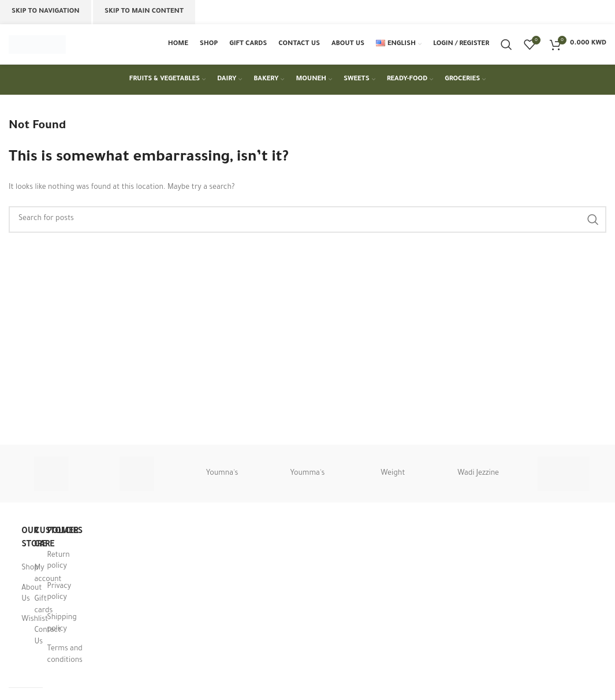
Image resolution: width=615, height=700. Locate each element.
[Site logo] (37, 45)
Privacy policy (59, 593)
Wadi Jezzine (478, 474)
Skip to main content (144, 12)
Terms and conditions (65, 656)
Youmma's (308, 474)
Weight (393, 474)
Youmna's (222, 474)
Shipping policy (62, 624)
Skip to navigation (46, 12)
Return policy (59, 561)
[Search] (506, 44)
